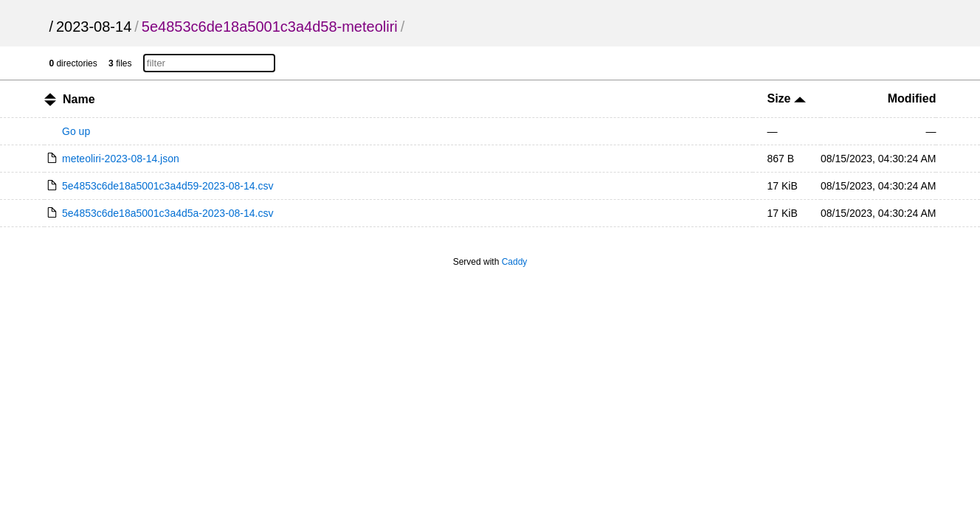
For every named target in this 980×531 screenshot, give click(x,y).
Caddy (515, 262)
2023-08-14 (94, 27)
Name (79, 99)
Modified (912, 98)
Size (787, 98)
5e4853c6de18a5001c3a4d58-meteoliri (270, 27)
